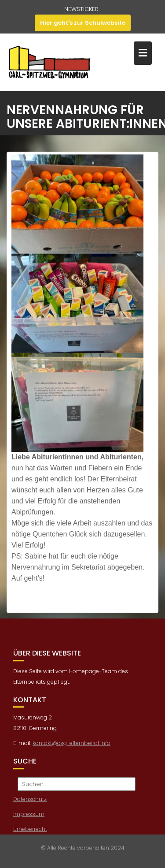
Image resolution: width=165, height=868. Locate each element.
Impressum (29, 817)
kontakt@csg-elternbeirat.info (71, 746)
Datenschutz (30, 802)
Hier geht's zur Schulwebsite (83, 23)
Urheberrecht (30, 832)
